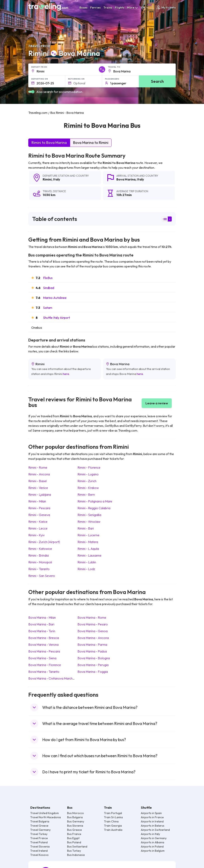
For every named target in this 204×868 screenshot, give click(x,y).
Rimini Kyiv (36, 535)
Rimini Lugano (88, 474)
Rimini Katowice (40, 549)
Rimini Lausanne (89, 555)
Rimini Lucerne (88, 535)
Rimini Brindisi (39, 555)
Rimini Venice (38, 488)
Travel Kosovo (39, 855)
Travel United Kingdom (45, 813)
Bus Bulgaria (75, 817)
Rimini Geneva (39, 515)
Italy (57, 179)
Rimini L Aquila (88, 549)
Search (157, 81)
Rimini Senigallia (89, 515)
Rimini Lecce (38, 528)
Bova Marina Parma (92, 645)
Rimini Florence (89, 467)
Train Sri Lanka (113, 817)
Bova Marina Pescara (44, 651)
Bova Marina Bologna (94, 658)
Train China (111, 821)
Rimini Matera (88, 542)
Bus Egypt (73, 838)
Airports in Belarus (153, 826)
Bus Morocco (76, 813)
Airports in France (152, 817)
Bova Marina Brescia (44, 638)
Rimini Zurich (87, 481)
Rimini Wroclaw (89, 522)
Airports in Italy (150, 834)
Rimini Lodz (86, 569)
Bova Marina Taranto (44, 672)
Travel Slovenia (40, 847)
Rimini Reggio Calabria (94, 508)
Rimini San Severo (42, 576)
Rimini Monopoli (40, 562)
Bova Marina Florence (45, 665)
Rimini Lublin (87, 562)
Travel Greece (39, 826)
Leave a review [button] (157, 403)
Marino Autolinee (55, 298)
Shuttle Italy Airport (56, 318)
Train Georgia (113, 826)
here (66, 374)
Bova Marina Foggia (93, 672)
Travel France (39, 838)
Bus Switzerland (77, 847)
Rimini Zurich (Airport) (44, 542)
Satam (48, 308)
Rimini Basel (37, 481)
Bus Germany (76, 821)
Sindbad (49, 288)
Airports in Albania (153, 842)
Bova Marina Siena (42, 658)
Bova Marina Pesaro (93, 624)
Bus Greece (75, 830)
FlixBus (48, 278)
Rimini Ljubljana (40, 494)
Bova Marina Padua (92, 651)
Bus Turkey (74, 851)
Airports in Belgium (153, 851)
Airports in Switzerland (155, 830)
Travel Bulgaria (40, 821)
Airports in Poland (152, 847)
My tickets (166, 7)
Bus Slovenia (75, 826)
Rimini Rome (38, 467)
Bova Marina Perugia (93, 665)
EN (145, 7)
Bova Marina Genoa (93, 631)
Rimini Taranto (39, 569)
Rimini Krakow (88, 488)
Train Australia (113, 830)
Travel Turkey (39, 834)
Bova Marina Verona (43, 645)
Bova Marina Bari (41, 624)
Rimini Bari (86, 528)
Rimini (47, 179)
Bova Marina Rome (92, 617)
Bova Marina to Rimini (91, 143)
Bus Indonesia (76, 855)
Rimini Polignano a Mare (95, 501)
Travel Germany (40, 830)
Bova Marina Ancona (93, 638)
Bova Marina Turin (42, 631)
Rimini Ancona (39, 474)
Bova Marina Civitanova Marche (51, 678)
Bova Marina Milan (42, 617)
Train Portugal (113, 813)
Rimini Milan (37, 501)
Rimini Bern (86, 494)
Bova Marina (126, 179)
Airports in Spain (151, 813)
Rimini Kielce (38, 522)
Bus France (74, 834)
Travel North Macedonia (46, 817)
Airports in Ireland (152, 821)
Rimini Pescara (39, 508)
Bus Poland (74, 842)
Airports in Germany (154, 838)
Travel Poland (39, 842)
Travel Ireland (39, 851)
